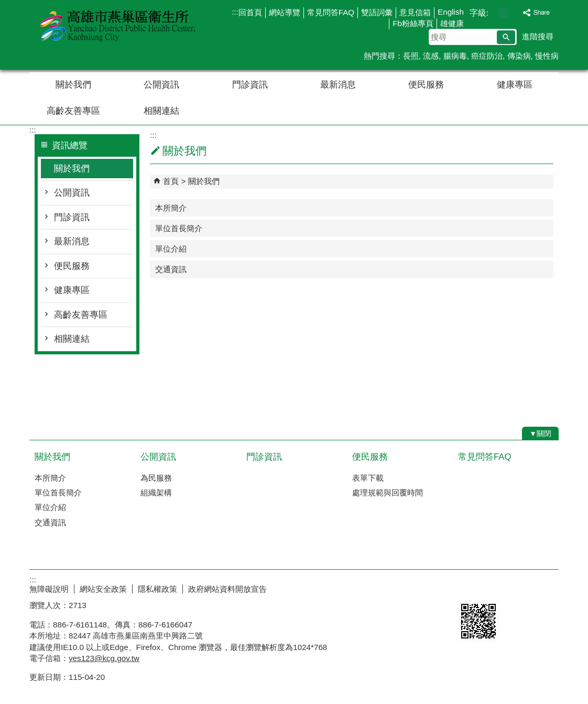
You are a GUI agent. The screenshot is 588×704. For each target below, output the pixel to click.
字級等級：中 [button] (504, 13)
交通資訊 (171, 269)
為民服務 (156, 478)
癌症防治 (487, 56)
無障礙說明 (49, 589)
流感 (431, 56)
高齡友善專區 (73, 111)
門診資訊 (250, 85)
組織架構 (156, 492)
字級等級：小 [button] (493, 13)
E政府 (469, 587)
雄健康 (452, 23)
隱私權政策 (157, 589)
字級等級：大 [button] (515, 13)
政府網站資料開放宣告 (227, 589)
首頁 (171, 181)
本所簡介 (171, 208)
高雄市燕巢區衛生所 (118, 25)
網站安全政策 (103, 589)
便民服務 (426, 85)
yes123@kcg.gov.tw (104, 658)
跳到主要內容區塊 (6, 6)
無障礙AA (521, 588)
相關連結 (161, 111)
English (451, 12)
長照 (411, 56)
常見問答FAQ (331, 12)
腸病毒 (455, 56)
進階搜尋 (538, 36)
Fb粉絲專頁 (413, 23)
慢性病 (547, 56)
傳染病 (519, 56)
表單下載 (368, 478)
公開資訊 (161, 85)
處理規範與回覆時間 (388, 492)
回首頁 (250, 12)
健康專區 (515, 85)
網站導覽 (285, 12)
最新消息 (338, 85)
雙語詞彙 (377, 12)
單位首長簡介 (179, 228)
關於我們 (73, 85)
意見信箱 (415, 12)
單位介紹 (171, 249)
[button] (506, 37)
